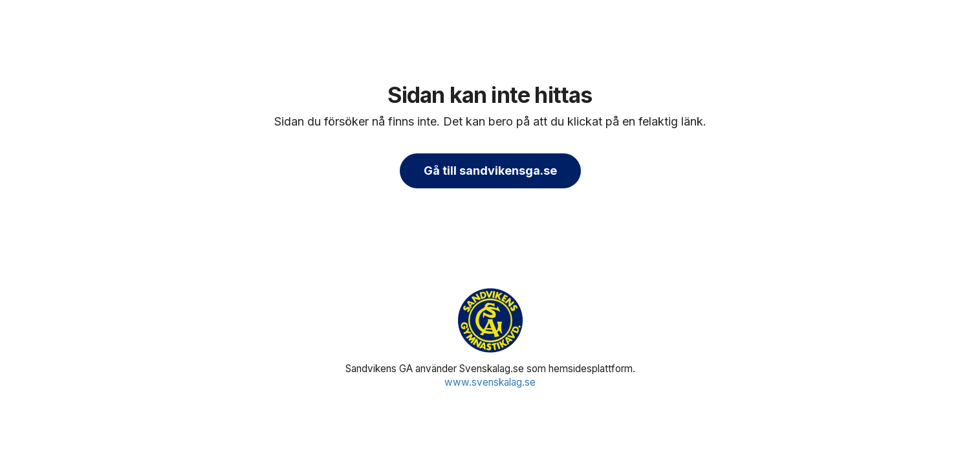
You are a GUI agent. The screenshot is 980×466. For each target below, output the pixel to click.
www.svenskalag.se (490, 382)
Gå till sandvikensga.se (490, 171)
